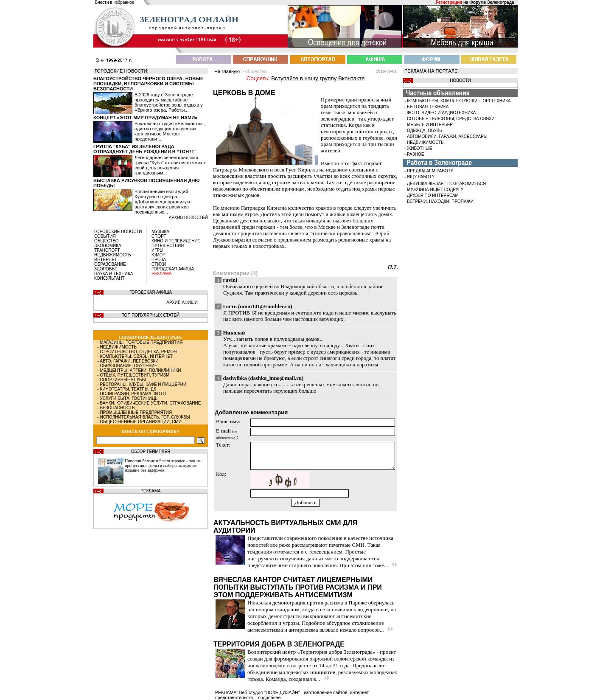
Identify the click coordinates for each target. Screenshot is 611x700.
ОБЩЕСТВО (107, 241)
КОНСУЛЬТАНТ (109, 278)
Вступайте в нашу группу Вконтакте (318, 78)
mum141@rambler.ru (265, 306)
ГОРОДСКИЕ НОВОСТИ (118, 232)
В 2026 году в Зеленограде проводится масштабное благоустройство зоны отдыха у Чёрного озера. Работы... (169, 102)
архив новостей (188, 218)
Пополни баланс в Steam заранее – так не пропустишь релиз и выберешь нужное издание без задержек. (163, 465)
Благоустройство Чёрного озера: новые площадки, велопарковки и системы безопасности (148, 84)
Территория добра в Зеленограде (279, 644)
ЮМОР (158, 255)
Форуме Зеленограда (492, 2)
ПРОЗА (159, 260)
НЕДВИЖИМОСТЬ (113, 255)
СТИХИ (159, 264)
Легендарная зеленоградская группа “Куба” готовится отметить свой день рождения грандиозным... (170, 165)
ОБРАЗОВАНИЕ (110, 264)
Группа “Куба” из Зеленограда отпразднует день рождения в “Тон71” (145, 149)
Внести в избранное (115, 2)
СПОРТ (159, 236)
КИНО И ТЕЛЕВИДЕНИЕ (176, 241)
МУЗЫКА (160, 232)
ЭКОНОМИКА (108, 246)
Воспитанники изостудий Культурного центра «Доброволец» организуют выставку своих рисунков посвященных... (163, 202)
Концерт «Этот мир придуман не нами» (145, 118)
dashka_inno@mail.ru (276, 378)
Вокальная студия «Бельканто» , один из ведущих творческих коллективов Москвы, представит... (170, 131)
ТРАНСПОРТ (107, 250)
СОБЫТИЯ (105, 236)
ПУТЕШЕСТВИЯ (168, 246)
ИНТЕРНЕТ (106, 260)
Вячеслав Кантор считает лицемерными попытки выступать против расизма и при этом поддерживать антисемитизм (298, 587)
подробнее (269, 697)
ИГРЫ (157, 250)
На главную (227, 71)
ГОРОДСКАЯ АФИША (173, 269)
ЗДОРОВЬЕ (106, 269)
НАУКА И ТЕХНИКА (114, 274)
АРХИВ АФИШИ (182, 302)
